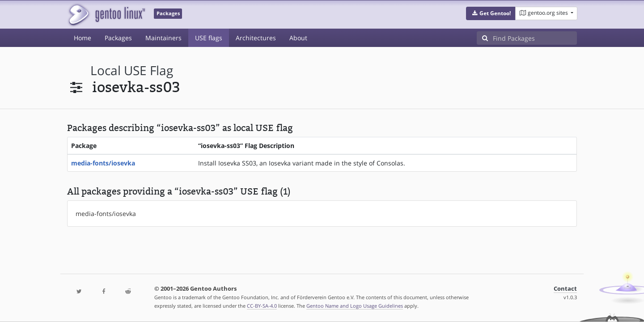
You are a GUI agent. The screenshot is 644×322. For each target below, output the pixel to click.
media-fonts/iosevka (103, 163)
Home (83, 38)
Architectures (256, 38)
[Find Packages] (535, 38)
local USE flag (132, 70)
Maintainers (163, 38)
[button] (491, 13)
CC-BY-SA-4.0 (262, 306)
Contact (565, 289)
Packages (118, 38)
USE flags (209, 38)
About (298, 38)
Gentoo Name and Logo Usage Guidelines (355, 306)
